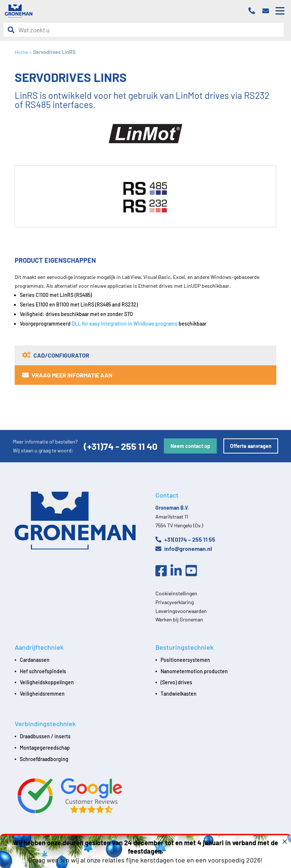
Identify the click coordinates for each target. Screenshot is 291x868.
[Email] (267, 11)
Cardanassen (35, 660)
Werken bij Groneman (179, 619)
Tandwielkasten (179, 694)
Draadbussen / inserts (45, 736)
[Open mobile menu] (280, 11)
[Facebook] (163, 571)
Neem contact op (190, 446)
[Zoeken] (13, 30)
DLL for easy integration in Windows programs (125, 324)
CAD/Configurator (56, 355)
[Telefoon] (254, 11)
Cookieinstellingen (176, 593)
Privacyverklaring (175, 602)
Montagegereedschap (45, 748)
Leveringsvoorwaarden (181, 611)
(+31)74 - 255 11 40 (121, 446)
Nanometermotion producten (194, 671)
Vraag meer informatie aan (67, 375)
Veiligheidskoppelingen (47, 682)
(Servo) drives (176, 682)
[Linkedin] (178, 571)
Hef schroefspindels (43, 671)
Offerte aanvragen (251, 446)
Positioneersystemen (185, 660)
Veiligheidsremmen (42, 694)
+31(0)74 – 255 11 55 (185, 539)
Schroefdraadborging (44, 759)
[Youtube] (193, 571)
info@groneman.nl (184, 548)
